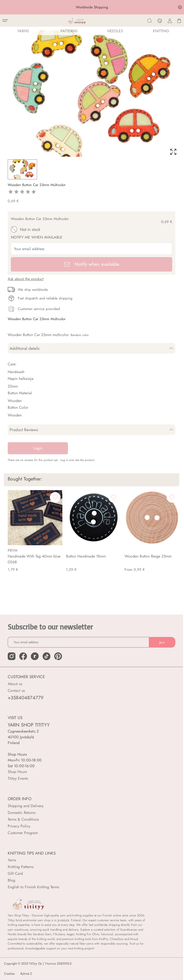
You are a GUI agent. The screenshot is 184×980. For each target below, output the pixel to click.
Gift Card (15, 873)
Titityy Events (18, 778)
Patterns (69, 31)
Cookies (9, 974)
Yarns (12, 860)
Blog (11, 880)
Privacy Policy (19, 826)
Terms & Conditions (23, 819)
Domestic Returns (22, 813)
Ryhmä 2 (26, 974)
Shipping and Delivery (26, 806)
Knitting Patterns (21, 867)
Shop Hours (17, 772)
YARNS (23, 31)
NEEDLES (115, 31)
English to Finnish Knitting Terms (33, 887)
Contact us (16, 691)
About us (15, 684)
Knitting (161, 31)
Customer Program (23, 833)
